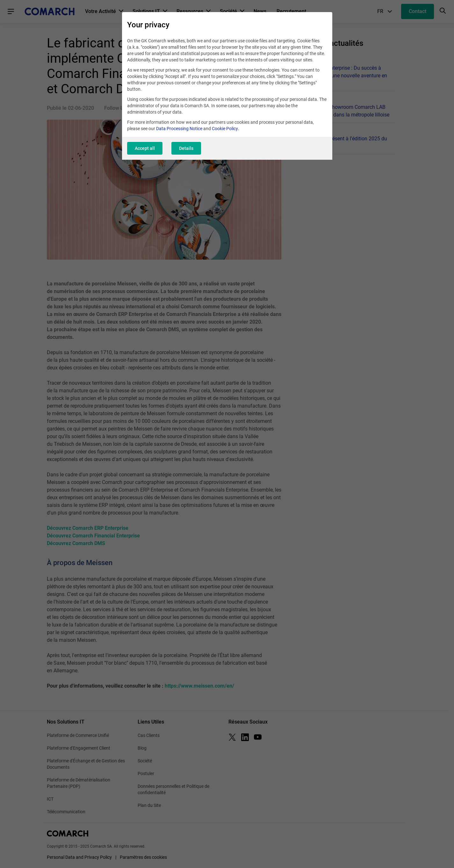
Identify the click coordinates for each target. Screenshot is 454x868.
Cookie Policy (225, 129)
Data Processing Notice (179, 129)
